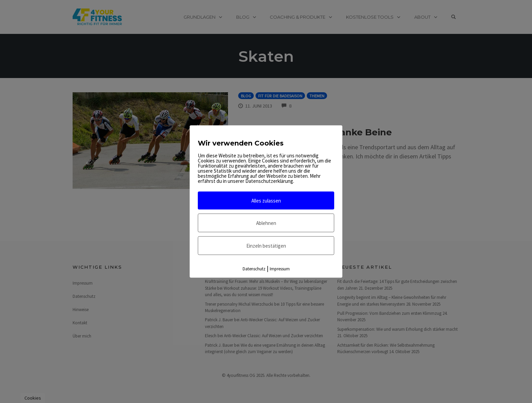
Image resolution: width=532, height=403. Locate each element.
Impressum (280, 269)
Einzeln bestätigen (266, 246)
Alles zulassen (266, 201)
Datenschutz (254, 269)
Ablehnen (266, 223)
